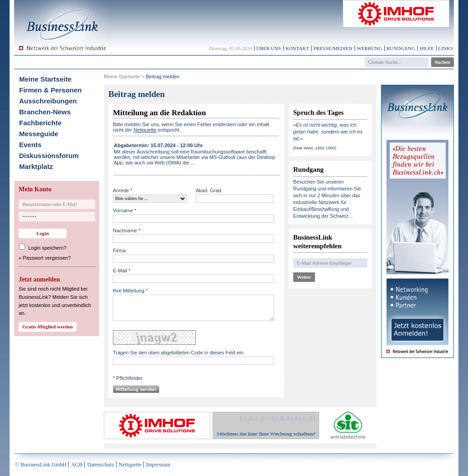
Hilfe (427, 48)
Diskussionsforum (49, 156)
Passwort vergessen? (47, 258)
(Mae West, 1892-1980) (315, 148)
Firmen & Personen (51, 90)
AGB (77, 465)
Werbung (370, 48)
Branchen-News (45, 112)
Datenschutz (100, 465)
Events (30, 145)
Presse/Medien (333, 48)
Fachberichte (40, 123)
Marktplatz (36, 166)
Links (446, 48)
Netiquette (130, 465)
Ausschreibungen (48, 101)
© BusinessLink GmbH (41, 465)
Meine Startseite (45, 79)
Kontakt (297, 48)
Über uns (269, 48)
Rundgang (401, 48)
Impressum (158, 465)
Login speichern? (47, 248)
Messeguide (39, 134)
